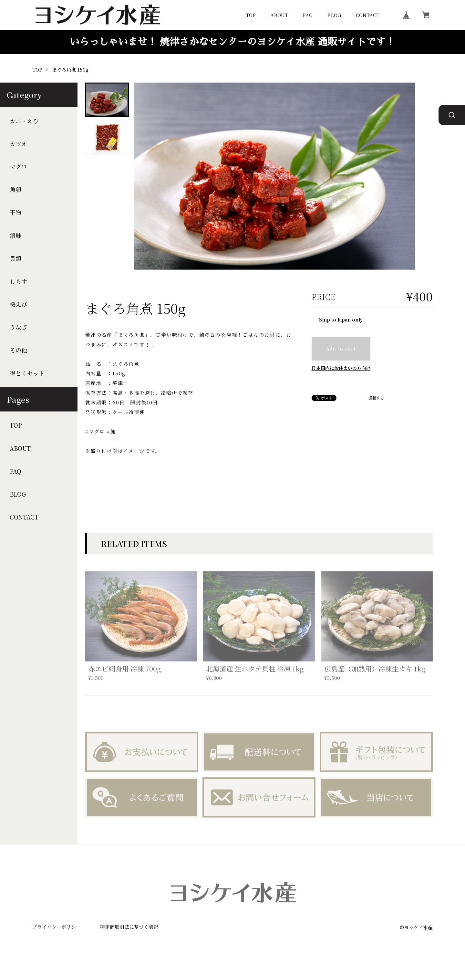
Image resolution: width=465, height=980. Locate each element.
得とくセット (27, 373)
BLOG (334, 15)
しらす (18, 281)
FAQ (308, 15)
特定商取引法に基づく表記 (129, 927)
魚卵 (15, 189)
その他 (18, 350)
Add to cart (341, 349)
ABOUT (279, 15)
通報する (376, 398)
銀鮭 (15, 236)
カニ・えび (24, 121)
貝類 (15, 258)
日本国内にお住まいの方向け (341, 368)
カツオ (18, 144)
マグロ (18, 167)
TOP (251, 15)
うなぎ (18, 327)
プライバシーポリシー (57, 927)
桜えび (18, 304)
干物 (15, 212)
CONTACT (368, 15)
